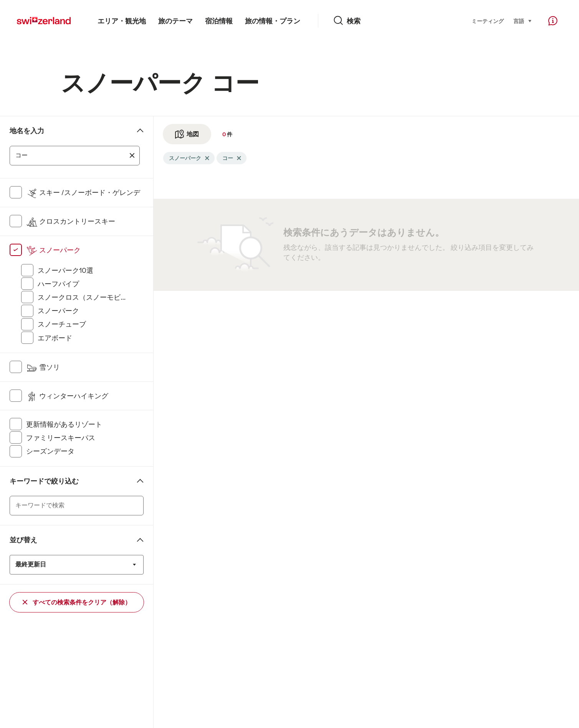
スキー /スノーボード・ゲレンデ (83, 193)
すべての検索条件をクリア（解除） (77, 602)
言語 (523, 21)
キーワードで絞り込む (44, 481)
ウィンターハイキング (67, 396)
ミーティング (488, 21)
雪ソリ (43, 367)
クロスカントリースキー (71, 221)
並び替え (23, 540)
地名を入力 (27, 131)
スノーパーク (53, 250)
